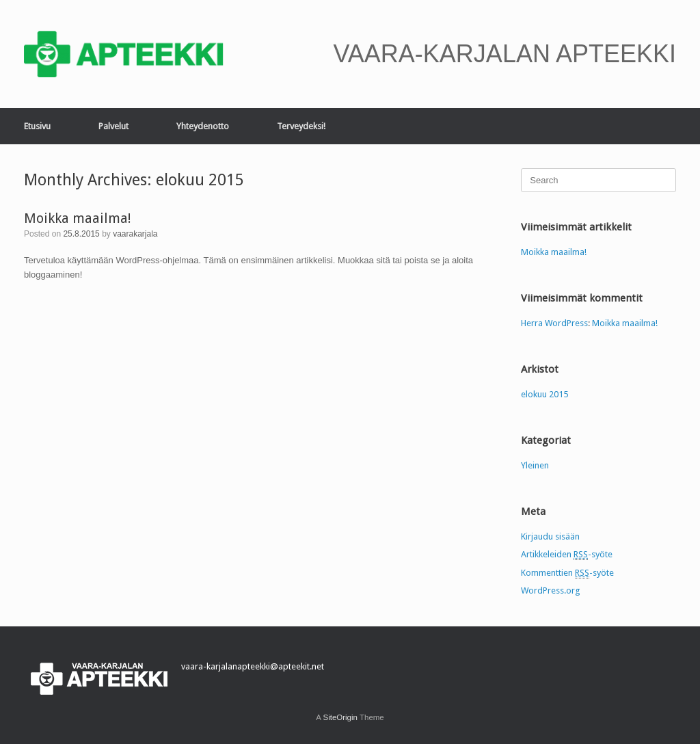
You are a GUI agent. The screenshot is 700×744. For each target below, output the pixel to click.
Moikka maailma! (78, 218)
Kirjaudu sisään (550, 536)
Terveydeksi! (301, 126)
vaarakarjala (135, 234)
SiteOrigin (340, 717)
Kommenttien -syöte (567, 573)
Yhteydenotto (203, 126)
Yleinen (535, 465)
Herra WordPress (554, 323)
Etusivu (37, 126)
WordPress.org (551, 590)
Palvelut (113, 126)
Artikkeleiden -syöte (567, 555)
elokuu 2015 (544, 394)
